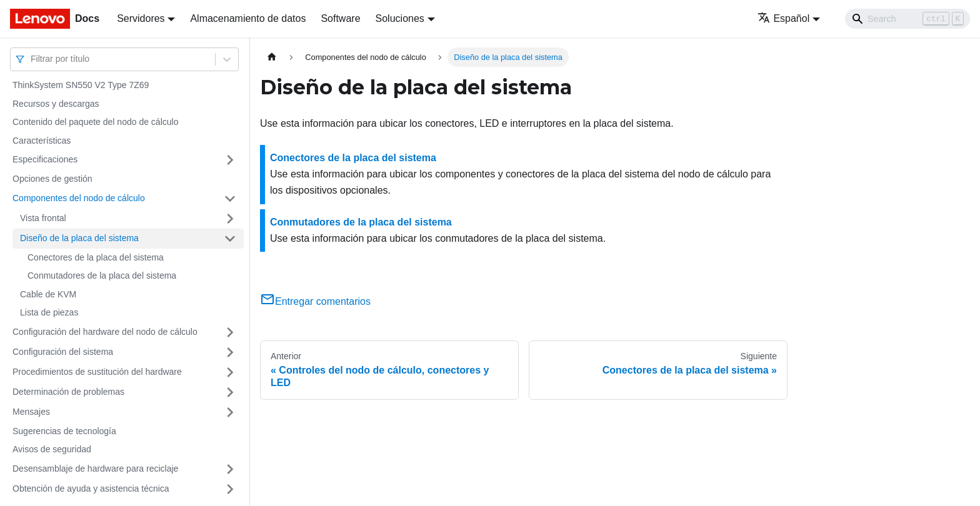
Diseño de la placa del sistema (79, 238)
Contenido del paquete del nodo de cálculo (95, 122)
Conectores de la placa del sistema (96, 257)
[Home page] (272, 57)
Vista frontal (43, 218)
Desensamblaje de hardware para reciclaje (95, 469)
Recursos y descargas (56, 104)
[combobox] (32, 59)
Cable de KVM (48, 294)
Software (340, 18)
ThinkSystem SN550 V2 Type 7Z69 (81, 85)
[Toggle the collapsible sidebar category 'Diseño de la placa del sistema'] (230, 239)
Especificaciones (45, 159)
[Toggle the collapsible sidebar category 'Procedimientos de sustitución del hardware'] (230, 372)
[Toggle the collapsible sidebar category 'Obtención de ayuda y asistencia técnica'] (230, 489)
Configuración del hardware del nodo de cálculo (105, 332)
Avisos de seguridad (52, 449)
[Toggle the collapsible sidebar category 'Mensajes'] (230, 412)
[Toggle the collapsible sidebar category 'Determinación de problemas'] (230, 392)
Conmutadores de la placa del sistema (102, 275)
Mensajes (31, 412)
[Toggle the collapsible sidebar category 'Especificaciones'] (230, 160)
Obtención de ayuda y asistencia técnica (91, 489)
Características (42, 141)
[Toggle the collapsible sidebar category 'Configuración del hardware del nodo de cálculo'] (230, 332)
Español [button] (783, 18)
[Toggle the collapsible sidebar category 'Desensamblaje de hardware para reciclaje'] (230, 469)
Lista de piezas (49, 312)
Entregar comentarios (315, 301)
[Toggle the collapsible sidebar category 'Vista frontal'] (230, 219)
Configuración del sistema (63, 352)
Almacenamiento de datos (248, 18)
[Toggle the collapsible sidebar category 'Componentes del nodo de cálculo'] (230, 199)
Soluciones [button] (400, 18)
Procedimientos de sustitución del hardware (97, 372)
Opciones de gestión (52, 179)
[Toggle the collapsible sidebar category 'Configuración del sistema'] (230, 352)
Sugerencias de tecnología (64, 431)
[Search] (907, 19)
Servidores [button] (141, 18)
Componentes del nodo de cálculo (79, 198)
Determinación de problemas (68, 392)
